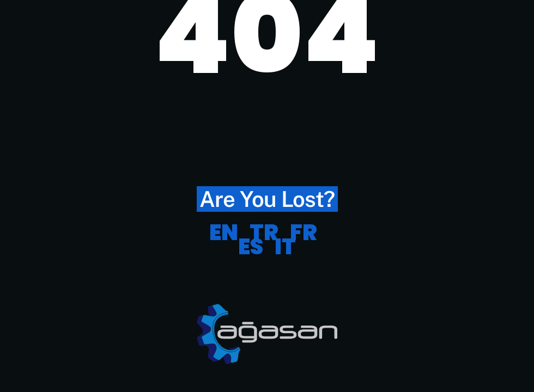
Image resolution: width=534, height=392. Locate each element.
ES (251, 247)
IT (285, 247)
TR (264, 232)
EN (224, 232)
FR (304, 232)
